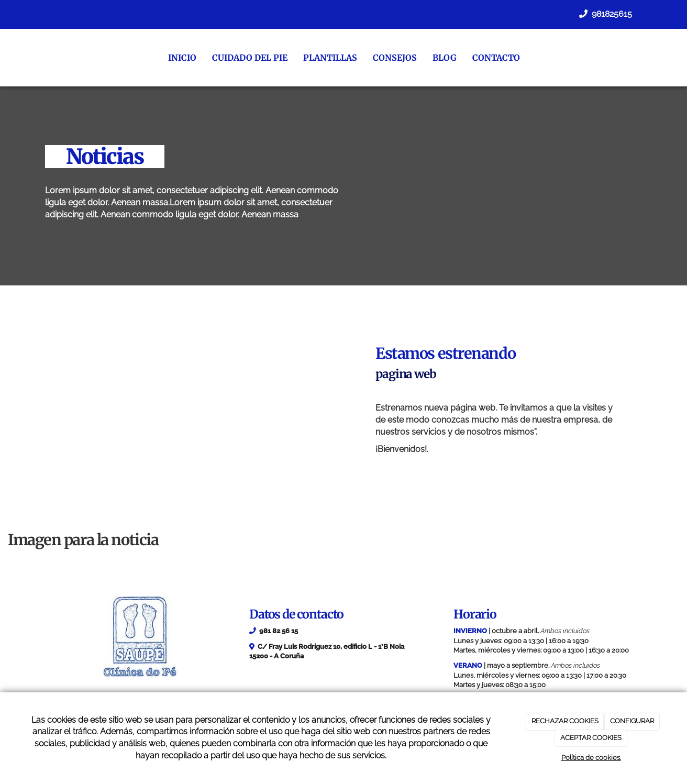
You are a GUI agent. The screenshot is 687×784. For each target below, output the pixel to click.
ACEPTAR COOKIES (591, 738)
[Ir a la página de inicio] (35, 58)
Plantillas (327, 58)
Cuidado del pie (247, 58)
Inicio (179, 58)
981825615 (611, 14)
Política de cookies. (591, 758)
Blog (441, 58)
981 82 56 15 (279, 631)
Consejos (392, 58)
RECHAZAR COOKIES (565, 721)
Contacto (493, 58)
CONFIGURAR (632, 721)
